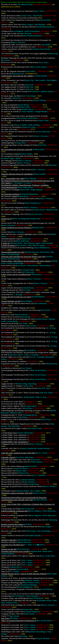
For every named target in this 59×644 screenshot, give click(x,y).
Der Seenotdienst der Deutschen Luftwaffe (17, 149)
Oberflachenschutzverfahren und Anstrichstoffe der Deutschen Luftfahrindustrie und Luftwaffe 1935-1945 (24, 499)
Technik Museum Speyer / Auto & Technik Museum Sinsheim (24, 574)
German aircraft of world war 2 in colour (16, 297)
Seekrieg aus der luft (9, 549)
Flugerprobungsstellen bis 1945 (13, 252)
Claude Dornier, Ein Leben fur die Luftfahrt (17, 76)
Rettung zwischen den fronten (12, 524)
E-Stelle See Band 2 (8, 245)
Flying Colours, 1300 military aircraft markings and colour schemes (26, 261)
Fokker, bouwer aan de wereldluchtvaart (16, 274)
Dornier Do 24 (6, 219)
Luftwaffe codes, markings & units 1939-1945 (18, 453)
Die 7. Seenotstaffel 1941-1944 (12, 178)
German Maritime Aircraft (11, 301)
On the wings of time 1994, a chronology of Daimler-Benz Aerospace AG (28, 504)
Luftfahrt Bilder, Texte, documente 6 (14, 442)
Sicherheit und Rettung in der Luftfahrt (15, 551)
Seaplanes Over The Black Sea (12, 545)
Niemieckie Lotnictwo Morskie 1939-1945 (17, 493)
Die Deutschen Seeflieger (10, 194)
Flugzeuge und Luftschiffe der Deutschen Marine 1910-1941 (23, 257)
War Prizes (5, 618)
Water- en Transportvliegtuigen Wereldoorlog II (18, 621)
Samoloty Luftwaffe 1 (9, 540)
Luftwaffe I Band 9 (8, 457)
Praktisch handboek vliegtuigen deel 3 (15, 511)
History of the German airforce (13, 350)
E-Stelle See (6, 243)
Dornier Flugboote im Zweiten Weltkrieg (16, 228)
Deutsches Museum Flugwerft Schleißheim (17, 174)
